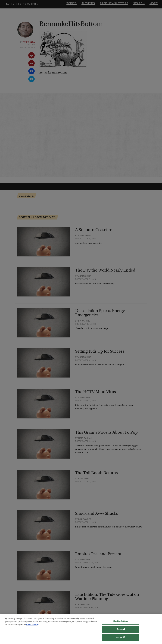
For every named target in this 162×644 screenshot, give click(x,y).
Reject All (121, 632)
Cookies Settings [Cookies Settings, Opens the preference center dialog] (121, 623)
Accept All (121, 640)
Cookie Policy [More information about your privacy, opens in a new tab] (32, 627)
